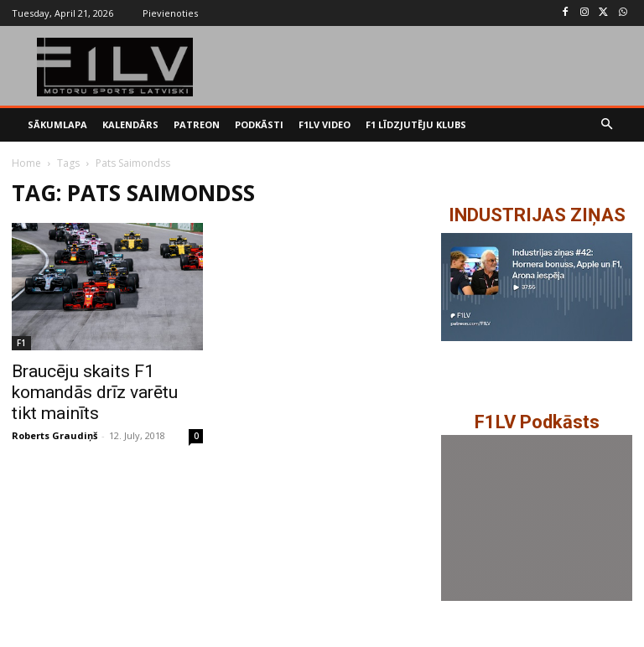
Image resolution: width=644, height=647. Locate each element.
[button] (608, 125)
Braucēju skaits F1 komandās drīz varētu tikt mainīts (95, 392)
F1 (21, 343)
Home (26, 163)
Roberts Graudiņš (55, 435)
